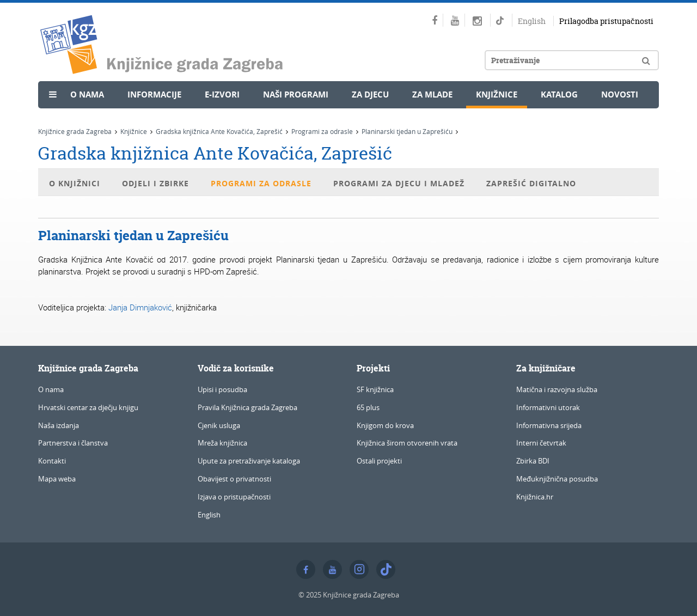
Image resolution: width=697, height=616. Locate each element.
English (532, 21)
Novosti (620, 94)
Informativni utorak (548, 407)
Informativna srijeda (549, 425)
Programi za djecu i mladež (399, 183)
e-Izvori (222, 94)
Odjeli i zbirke (155, 183)
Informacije (154, 94)
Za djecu (370, 94)
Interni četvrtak (541, 443)
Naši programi (296, 94)
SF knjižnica (375, 389)
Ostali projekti (379, 461)
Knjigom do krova (385, 425)
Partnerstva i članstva (73, 443)
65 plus (368, 407)
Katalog (559, 94)
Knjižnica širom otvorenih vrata (407, 443)
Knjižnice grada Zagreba (75, 131)
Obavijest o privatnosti (234, 479)
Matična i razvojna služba (557, 389)
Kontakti (52, 461)
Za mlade (432, 94)
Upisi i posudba (222, 389)
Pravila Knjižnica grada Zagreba (247, 407)
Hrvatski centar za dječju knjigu (88, 407)
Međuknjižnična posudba (557, 479)
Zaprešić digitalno (531, 183)
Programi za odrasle (322, 131)
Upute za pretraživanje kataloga (249, 461)
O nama (87, 94)
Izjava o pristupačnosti (234, 497)
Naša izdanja (59, 425)
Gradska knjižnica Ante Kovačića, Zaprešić (219, 131)
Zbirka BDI (533, 461)
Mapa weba (57, 479)
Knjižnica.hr (535, 497)
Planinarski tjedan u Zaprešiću (407, 131)
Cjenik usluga (219, 425)
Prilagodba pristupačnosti (606, 21)
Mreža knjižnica (222, 443)
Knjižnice (497, 94)
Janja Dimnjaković (140, 307)
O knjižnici (75, 183)
